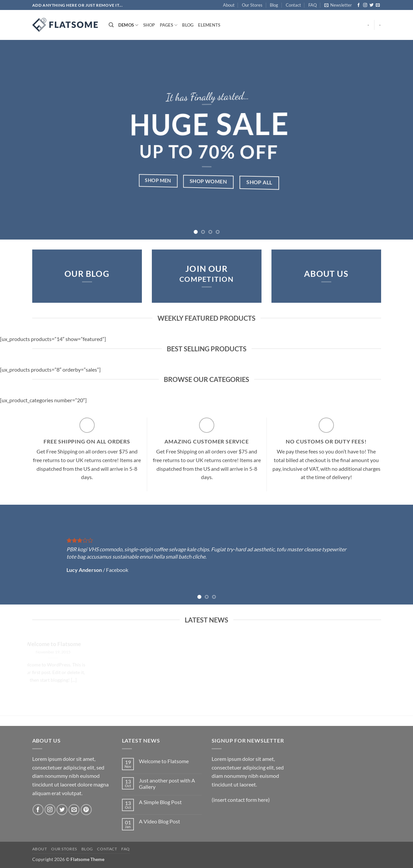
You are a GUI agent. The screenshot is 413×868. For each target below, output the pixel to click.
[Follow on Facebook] (359, 5)
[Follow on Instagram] (365, 5)
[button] (338, 5)
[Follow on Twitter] (371, 5)
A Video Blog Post (159, 821)
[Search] (111, 25)
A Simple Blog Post (160, 802)
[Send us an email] (378, 5)
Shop (149, 25)
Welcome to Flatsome (164, 761)
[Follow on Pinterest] (86, 810)
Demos (128, 25)
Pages (169, 25)
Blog (274, 5)
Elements (209, 25)
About (229, 5)
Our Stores (252, 5)
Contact (293, 5)
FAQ (312, 5)
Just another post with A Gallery (167, 783)
